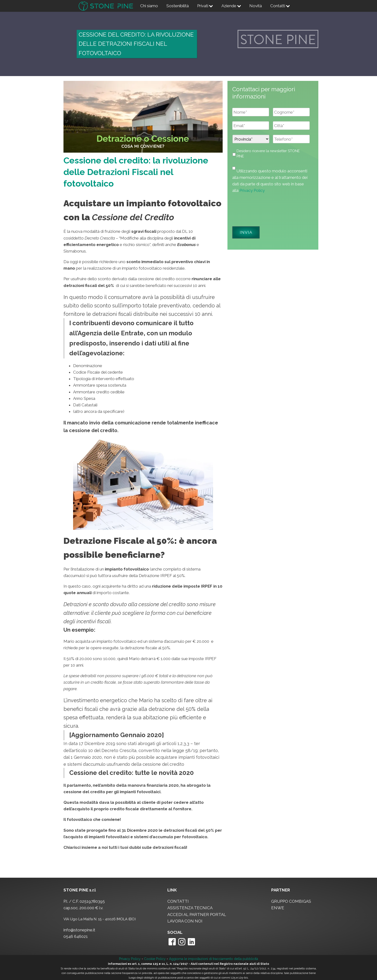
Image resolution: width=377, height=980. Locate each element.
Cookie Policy (155, 959)
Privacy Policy (252, 190)
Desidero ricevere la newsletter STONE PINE (268, 153)
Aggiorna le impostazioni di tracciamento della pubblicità (214, 959)
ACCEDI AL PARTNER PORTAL (197, 915)
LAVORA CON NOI (185, 921)
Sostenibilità (178, 6)
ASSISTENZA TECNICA (190, 908)
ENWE (278, 908)
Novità (256, 6)
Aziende (231, 6)
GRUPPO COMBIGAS (291, 901)
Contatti (280, 6)
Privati (205, 6)
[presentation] (269, 208)
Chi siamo (149, 6)
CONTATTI (178, 901)
